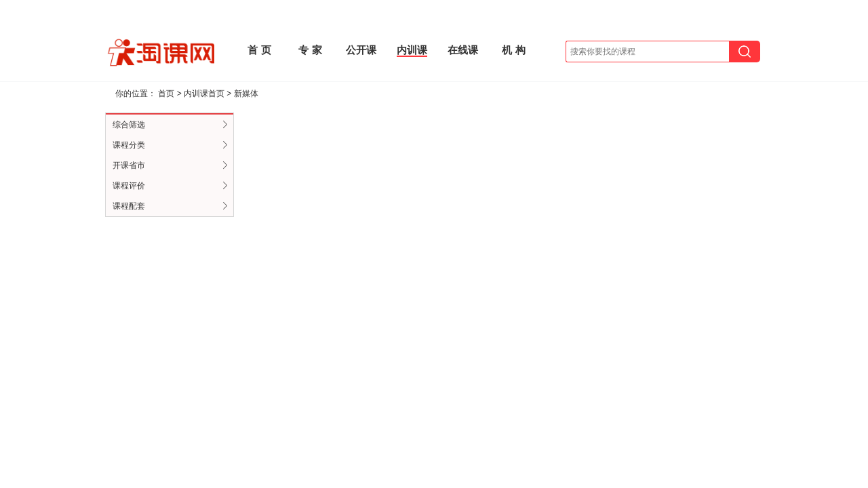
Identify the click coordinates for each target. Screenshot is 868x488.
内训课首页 (204, 94)
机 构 (513, 50)
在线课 (463, 50)
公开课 (361, 50)
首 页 (259, 50)
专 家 (310, 50)
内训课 (412, 50)
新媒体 (246, 94)
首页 (166, 94)
